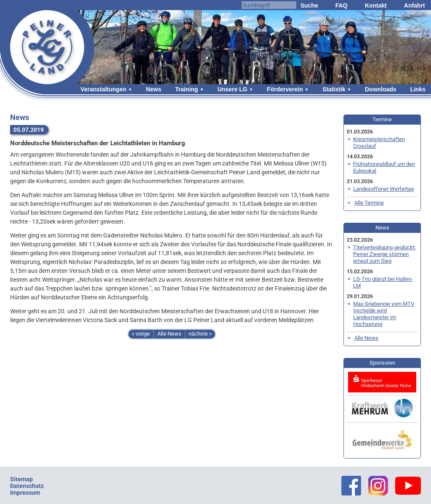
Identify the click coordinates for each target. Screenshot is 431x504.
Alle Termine (369, 203)
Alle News (169, 334)
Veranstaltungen (103, 89)
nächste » (200, 334)
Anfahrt (415, 5)
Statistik (334, 89)
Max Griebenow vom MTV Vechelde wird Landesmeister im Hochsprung (384, 314)
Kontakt (376, 5)
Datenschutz (27, 486)
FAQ (342, 5)
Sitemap (21, 479)
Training (186, 89)
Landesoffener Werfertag (383, 189)
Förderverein (285, 89)
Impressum (25, 493)
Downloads (381, 89)
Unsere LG (233, 89)
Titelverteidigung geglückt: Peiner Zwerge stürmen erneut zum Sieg (384, 254)
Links (418, 89)
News (154, 89)
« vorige (141, 334)
